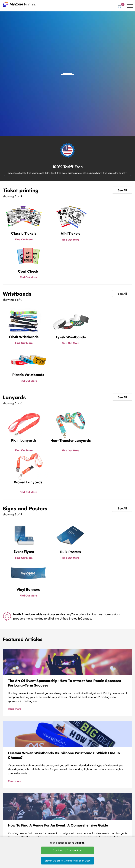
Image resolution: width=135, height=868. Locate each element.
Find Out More (23, 239)
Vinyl (49, 821)
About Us (8, 814)
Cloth (49, 806)
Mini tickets (31, 811)
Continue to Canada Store (68, 850)
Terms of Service (8, 820)
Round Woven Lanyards (75, 830)
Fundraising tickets (31, 817)
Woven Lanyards (73, 808)
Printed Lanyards (73, 815)
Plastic (50, 816)
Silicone (50, 825)
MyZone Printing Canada (7, 834)
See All (122, 190)
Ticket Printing (32, 806)
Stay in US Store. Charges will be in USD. (67, 860)
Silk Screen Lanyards (74, 822)
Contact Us (68, 758)
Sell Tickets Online (31, 824)
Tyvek (49, 811)
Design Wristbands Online (52, 833)
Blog (5, 809)
